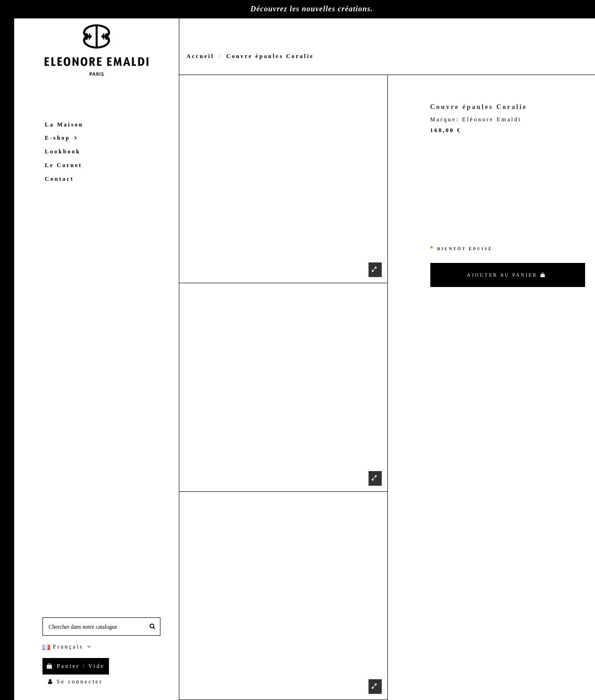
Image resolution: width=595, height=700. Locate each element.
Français (68, 647)
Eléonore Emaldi (492, 119)
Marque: (445, 119)
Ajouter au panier (507, 275)
